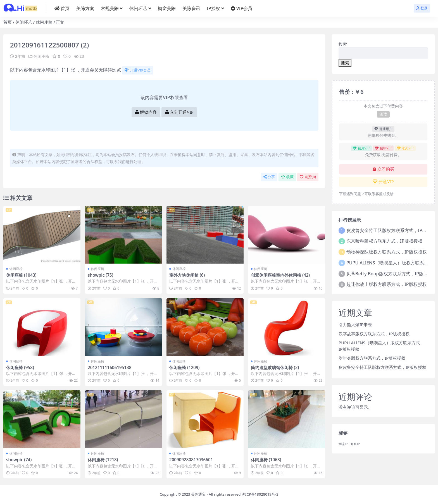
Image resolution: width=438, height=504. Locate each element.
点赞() (308, 177)
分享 (269, 177)
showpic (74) (19, 460)
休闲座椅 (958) (20, 367)
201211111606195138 (109, 367)
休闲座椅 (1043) (21, 275)
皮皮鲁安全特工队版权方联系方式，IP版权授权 (382, 367)
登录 (422, 8)
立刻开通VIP (179, 112)
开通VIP (383, 182)
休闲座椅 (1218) (103, 460)
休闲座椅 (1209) (185, 367)
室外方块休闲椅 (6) (187, 275)
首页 (8, 22)
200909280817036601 (191, 460)
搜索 (343, 44)
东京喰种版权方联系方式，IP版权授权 (384, 241)
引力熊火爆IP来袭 (355, 324)
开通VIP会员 (137, 70)
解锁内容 (146, 112)
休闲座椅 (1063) (266, 460)
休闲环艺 (24, 22)
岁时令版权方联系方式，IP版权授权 (372, 358)
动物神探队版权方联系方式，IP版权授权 (386, 252)
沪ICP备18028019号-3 (260, 494)
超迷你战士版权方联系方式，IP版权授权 (386, 284)
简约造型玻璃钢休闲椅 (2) (275, 367)
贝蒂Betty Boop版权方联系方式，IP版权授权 (392, 274)
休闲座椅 (44, 22)
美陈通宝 (198, 494)
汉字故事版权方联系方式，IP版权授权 (374, 334)
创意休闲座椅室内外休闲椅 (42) (280, 275)
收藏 (287, 177)
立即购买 (383, 169)
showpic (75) (100, 275)
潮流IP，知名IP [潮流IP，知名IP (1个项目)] (349, 444)
